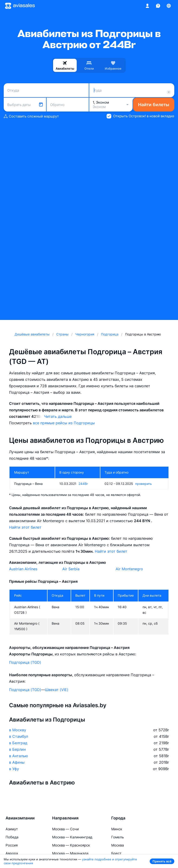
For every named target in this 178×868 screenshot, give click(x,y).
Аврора (12, 853)
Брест (116, 853)
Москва (118, 845)
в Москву (18, 730)
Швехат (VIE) (57, 690)
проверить (143, 484)
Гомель (118, 837)
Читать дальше (58, 416)
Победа (12, 837)
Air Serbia (71, 569)
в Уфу (14, 769)
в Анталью (19, 756)
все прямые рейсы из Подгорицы (64, 423)
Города (118, 818)
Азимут (12, 829)
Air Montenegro (129, 569)
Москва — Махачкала (70, 853)
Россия (12, 845)
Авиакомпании (20, 818)
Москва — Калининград (72, 837)
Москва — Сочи (65, 829)
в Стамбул (19, 736)
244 (83, 484)
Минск (117, 829)
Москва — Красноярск (71, 845)
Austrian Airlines (23, 569)
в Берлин (17, 749)
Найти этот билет (25, 527)
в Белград (18, 743)
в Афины (17, 762)
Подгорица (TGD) (25, 662)
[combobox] (46, 90)
